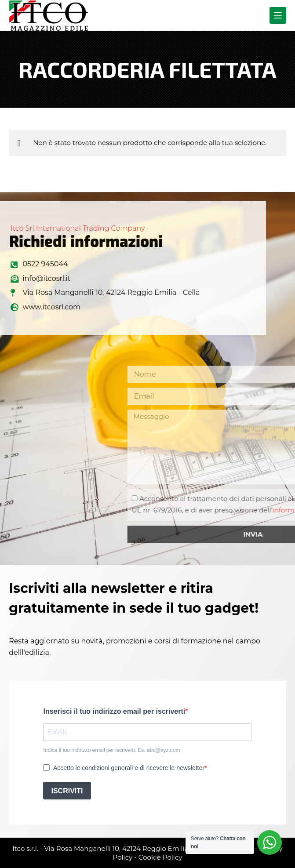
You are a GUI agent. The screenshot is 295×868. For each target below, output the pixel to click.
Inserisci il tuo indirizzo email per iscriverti (114, 711)
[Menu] (278, 15)
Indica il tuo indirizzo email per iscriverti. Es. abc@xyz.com (111, 750)
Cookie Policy (160, 857)
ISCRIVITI (67, 791)
